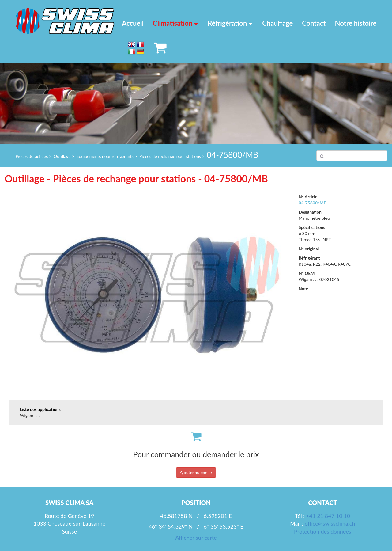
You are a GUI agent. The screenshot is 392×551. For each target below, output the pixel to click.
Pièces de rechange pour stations (170, 156)
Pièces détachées (32, 156)
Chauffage (277, 23)
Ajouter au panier (196, 472)
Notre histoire (356, 23)
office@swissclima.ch (330, 523)
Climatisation (176, 23)
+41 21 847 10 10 (328, 516)
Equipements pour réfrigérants (105, 156)
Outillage (62, 156)
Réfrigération (230, 23)
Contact (314, 23)
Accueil (133, 23)
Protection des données (322, 531)
